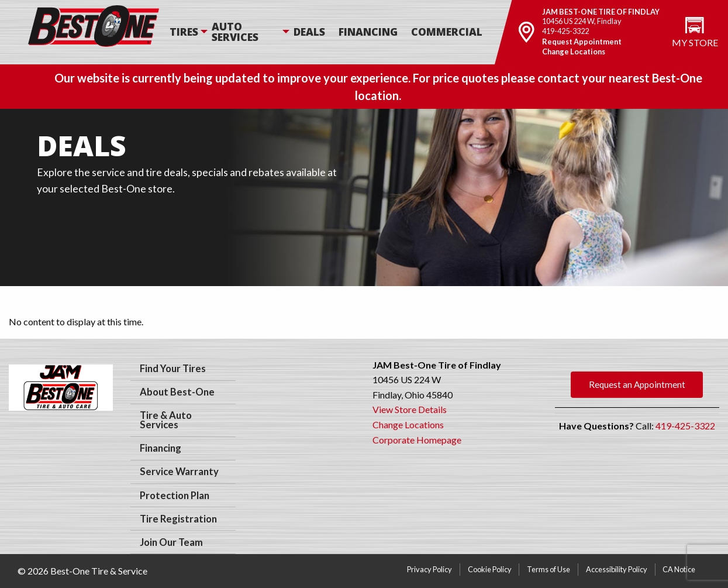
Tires (184, 32)
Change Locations (574, 51)
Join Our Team (171, 542)
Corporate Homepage (417, 440)
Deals (309, 32)
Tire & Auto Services (166, 420)
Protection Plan (175, 496)
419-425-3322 (565, 31)
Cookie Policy (490, 569)
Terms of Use (548, 569)
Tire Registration (178, 519)
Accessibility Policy (617, 569)
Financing (368, 32)
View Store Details (410, 409)
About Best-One (177, 392)
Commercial (447, 32)
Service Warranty (179, 472)
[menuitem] (189, 32)
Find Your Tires (173, 369)
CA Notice (679, 569)
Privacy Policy (429, 569)
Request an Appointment (637, 384)
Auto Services (235, 32)
